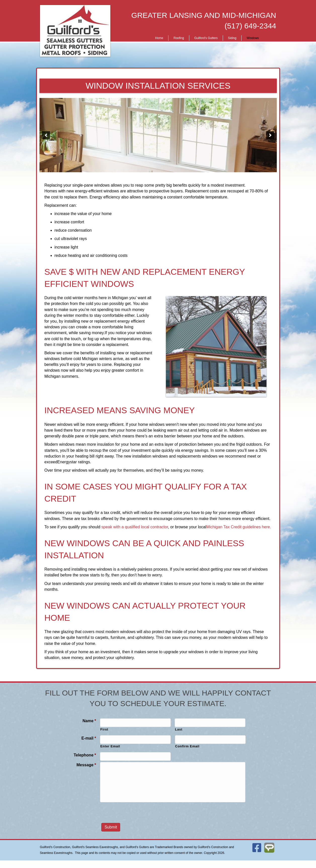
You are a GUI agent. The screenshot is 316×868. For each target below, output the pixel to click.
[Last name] (210, 723)
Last (179, 729)
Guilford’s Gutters (206, 38)
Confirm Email (187, 746)
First (104, 729)
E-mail (89, 738)
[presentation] (138, 813)
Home (159, 38)
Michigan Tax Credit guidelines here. (239, 527)
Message (86, 765)
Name (89, 721)
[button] (46, 135)
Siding (232, 38)
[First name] (135, 723)
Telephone (85, 755)
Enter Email (110, 746)
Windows (253, 38)
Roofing (179, 38)
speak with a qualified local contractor (135, 527)
